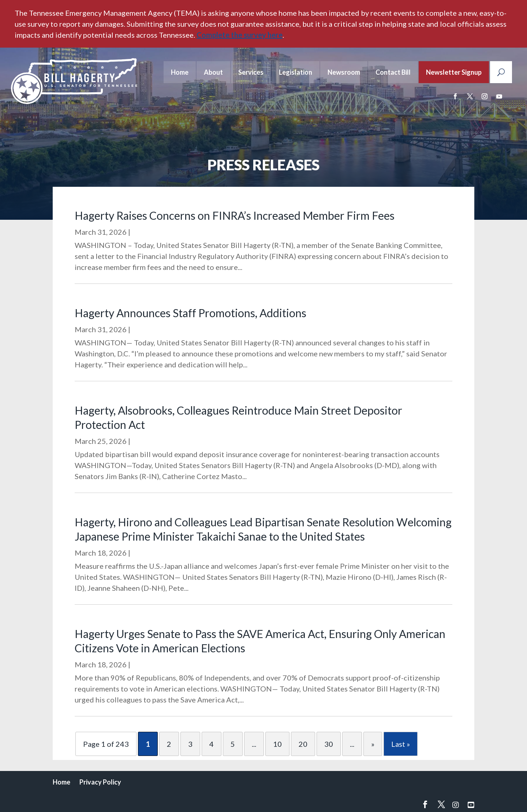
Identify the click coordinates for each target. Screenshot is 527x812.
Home (180, 72)
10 (277, 744)
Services (251, 72)
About (213, 72)
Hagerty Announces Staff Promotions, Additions (190, 313)
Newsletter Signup (454, 72)
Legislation (296, 72)
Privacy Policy (100, 782)
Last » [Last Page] (401, 744)
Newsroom (344, 72)
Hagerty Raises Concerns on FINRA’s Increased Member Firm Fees (235, 215)
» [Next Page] (373, 744)
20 (303, 744)
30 (329, 744)
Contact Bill (393, 72)
